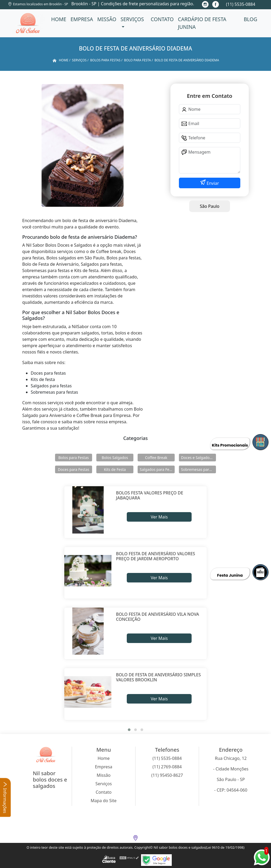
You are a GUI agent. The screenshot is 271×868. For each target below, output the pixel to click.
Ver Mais (159, 517)
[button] (129, 730)
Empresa (82, 19)
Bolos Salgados (115, 458)
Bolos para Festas (74, 458)
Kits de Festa (115, 469)
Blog (250, 19)
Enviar (212, 183)
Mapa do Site (104, 801)
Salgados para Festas (157, 469)
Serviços (132, 19)
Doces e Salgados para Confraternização (198, 458)
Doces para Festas (74, 469)
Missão (107, 19)
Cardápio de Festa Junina (202, 23)
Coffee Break (156, 458)
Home (59, 19)
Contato (162, 19)
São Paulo (210, 206)
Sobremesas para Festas (198, 469)
